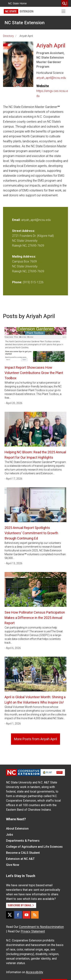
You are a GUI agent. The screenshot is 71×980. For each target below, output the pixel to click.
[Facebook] (18, 915)
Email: (17, 220)
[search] (65, 3)
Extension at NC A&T (20, 859)
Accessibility (35, 972)
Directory (8, 36)
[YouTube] (27, 915)
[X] (10, 915)
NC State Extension (25, 23)
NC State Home (17, 3)
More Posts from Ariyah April (35, 739)
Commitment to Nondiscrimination (41, 927)
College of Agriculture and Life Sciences (34, 847)
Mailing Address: (24, 257)
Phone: (17, 282)
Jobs (10, 835)
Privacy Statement (33, 931)
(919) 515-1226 (33, 282)
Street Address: (24, 231)
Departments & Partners (23, 841)
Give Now (13, 865)
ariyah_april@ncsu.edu (51, 78)
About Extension (17, 829)
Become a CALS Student (23, 853)
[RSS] (35, 915)
